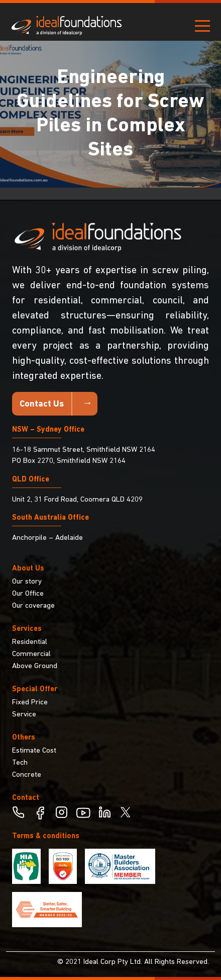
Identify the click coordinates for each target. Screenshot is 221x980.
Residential (30, 642)
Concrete (27, 775)
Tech (20, 763)
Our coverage (33, 606)
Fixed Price (30, 703)
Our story (27, 582)
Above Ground (35, 666)
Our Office (28, 594)
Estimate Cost (34, 751)
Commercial (31, 654)
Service (24, 715)
